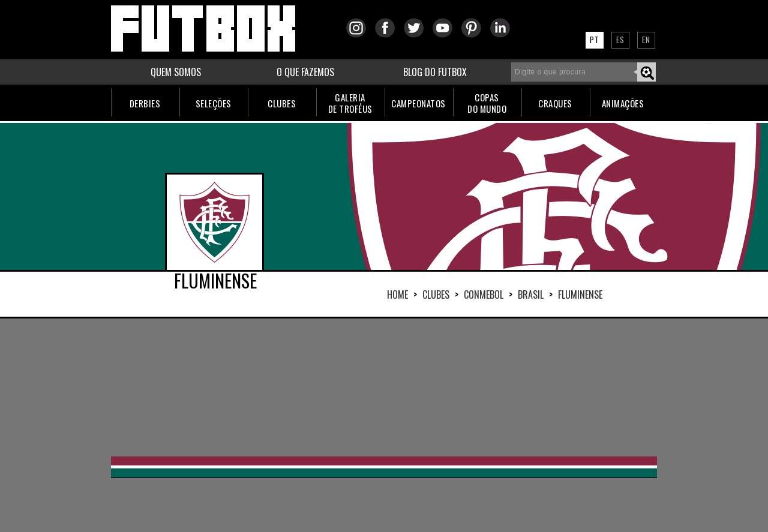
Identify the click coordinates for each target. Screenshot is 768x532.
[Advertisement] (384, 387)
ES (620, 40)
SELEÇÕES (214, 103)
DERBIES (145, 103)
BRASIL (531, 294)
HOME (397, 294)
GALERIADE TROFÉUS (350, 103)
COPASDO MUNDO (487, 103)
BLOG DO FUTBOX (435, 72)
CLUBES (282, 103)
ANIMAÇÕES (623, 103)
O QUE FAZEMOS (305, 72)
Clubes (436, 294)
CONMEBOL (484, 294)
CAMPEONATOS (418, 103)
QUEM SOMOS (176, 72)
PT (595, 40)
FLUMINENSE (580, 294)
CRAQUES (555, 103)
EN (646, 40)
